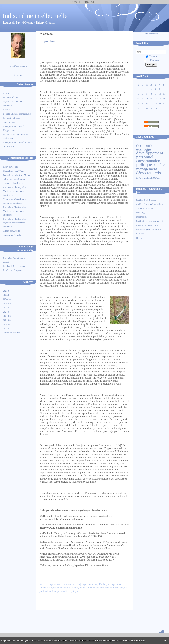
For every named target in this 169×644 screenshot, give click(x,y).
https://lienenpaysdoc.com (68, 519)
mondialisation (148, 177)
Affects (6, 110)
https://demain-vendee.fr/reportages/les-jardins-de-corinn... (76, 510)
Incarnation (141, 217)
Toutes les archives (12, 333)
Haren (139, 238)
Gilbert (6, 179)
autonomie (92, 584)
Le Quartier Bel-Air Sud (147, 225)
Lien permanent (54, 584)
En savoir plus (138, 641)
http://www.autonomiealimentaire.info (61, 528)
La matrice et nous (11, 118)
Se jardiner (48, 41)
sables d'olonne (61, 588)
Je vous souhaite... (11, 97)
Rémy (6, 167)
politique (144, 164)
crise (159, 173)
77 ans (6, 93)
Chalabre (140, 234)
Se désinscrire (152, 60)
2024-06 (7, 316)
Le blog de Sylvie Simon (14, 266)
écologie (144, 149)
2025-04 (7, 291)
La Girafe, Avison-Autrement (150, 221)
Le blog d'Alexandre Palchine (150, 204)
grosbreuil (74, 588)
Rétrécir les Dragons (12, 270)
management (147, 169)
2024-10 (7, 299)
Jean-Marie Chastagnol (13, 187)
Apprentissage (10, 122)
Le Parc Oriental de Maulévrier (17, 114)
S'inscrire (152, 56)
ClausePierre (9, 171)
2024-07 (7, 312)
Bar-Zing (140, 213)
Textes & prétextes (145, 209)
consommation (148, 161)
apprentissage (46, 588)
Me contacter (151, 34)
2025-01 (7, 295)
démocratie (145, 173)
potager (74, 591)
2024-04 (7, 324)
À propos (18, 75)
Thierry (6, 199)
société (159, 164)
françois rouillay (87, 588)
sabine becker (102, 588)
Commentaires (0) (71, 584)
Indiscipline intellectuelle (35, 16)
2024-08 (7, 308)
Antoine (7, 235)
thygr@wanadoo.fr (18, 66)
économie (145, 145)
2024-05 (7, 320)
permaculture (64, 591)
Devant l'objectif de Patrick (149, 229)
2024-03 (7, 329)
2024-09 (7, 303)
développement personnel (150, 155)
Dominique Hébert (11, 175)
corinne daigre (116, 588)
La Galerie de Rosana (146, 200)
